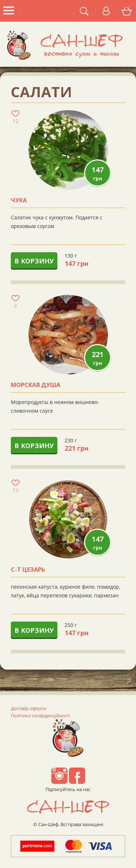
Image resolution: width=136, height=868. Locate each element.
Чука (19, 201)
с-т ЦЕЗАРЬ (28, 570)
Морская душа (36, 385)
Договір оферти (28, 708)
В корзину (34, 261)
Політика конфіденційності (41, 716)
